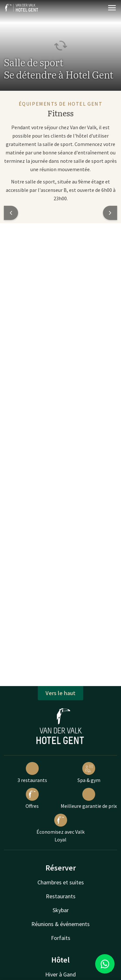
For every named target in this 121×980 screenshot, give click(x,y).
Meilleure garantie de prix (89, 798)
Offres (32, 798)
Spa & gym (89, 773)
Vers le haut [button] (60, 693)
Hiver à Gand (60, 974)
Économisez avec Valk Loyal (60, 828)
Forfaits (61, 938)
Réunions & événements (60, 924)
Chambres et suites (61, 882)
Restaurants (61, 896)
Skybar (61, 910)
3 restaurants (32, 773)
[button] (11, 213)
